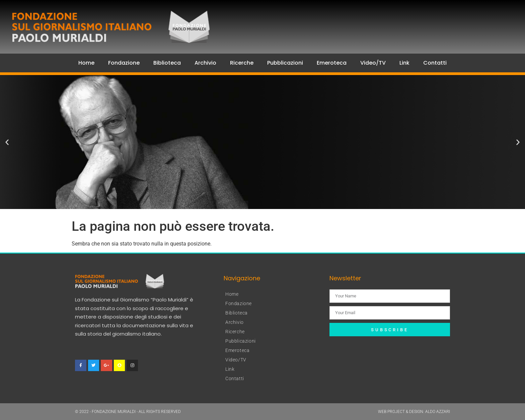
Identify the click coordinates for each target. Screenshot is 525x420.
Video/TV (373, 63)
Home (86, 63)
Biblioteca (167, 63)
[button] (7, 142)
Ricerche (242, 63)
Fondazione (124, 63)
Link (404, 63)
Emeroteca (332, 63)
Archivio (205, 63)
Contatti (435, 63)
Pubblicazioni (285, 63)
